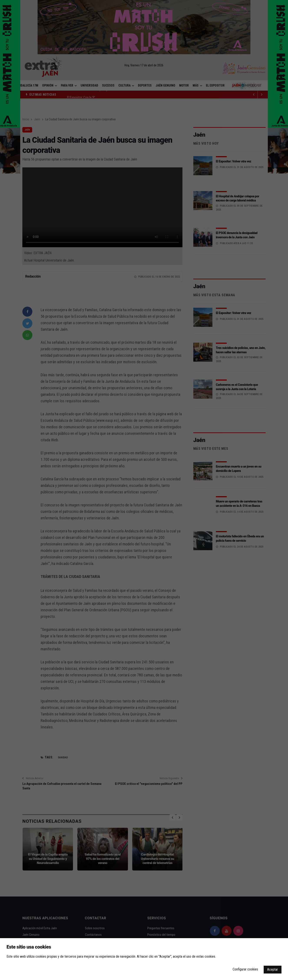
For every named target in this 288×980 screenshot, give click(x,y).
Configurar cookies (245, 969)
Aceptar (273, 969)
